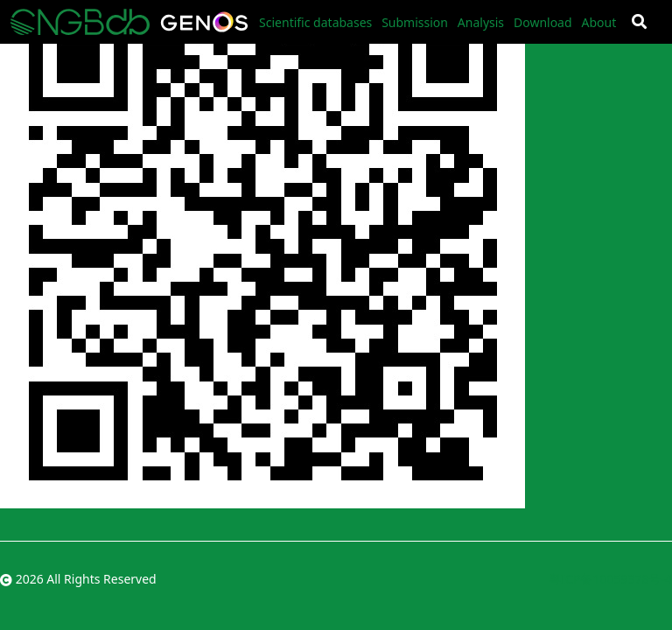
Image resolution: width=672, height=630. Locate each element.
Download (543, 22)
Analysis (481, 22)
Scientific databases (315, 22)
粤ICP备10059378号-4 (610, 579)
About (598, 22)
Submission (415, 22)
